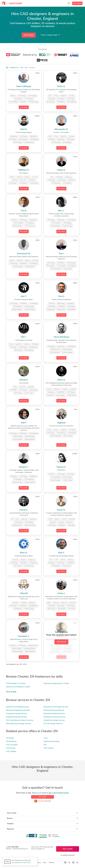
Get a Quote (77, 3)
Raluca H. (61, 467)
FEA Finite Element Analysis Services (20, 720)
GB (22, 68)
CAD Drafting (11, 751)
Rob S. (61, 553)
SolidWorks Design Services (54, 720)
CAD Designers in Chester (16, 684)
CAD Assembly (12, 745)
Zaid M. (24, 129)
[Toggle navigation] (5, 3)
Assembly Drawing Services (16, 714)
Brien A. (24, 553)
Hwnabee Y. (24, 636)
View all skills (11, 692)
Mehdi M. (24, 380)
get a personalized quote (59, 793)
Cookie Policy (26, 863)
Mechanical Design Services (54, 710)
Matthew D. (24, 170)
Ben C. (61, 211)
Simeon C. (24, 467)
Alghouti (61, 423)
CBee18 (24, 593)
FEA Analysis (49, 748)
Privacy (39, 863)
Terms (45, 863)
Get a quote (29, 35)
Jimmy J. (61, 593)
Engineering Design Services (17, 717)
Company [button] (42, 824)
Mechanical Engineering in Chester (56, 684)
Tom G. (61, 296)
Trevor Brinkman (61, 337)
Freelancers (14, 68)
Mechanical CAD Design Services (56, 707)
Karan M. (61, 510)
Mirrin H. (61, 380)
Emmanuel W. (24, 254)
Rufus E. (61, 86)
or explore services (68, 855)
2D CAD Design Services (53, 724)
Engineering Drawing (51, 741)
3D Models (10, 738)
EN (26, 68)
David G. (24, 510)
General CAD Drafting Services (17, 707)
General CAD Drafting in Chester (18, 687)
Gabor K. (61, 170)
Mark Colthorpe (24, 86)
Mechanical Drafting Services (54, 714)
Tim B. (24, 211)
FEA (45, 745)
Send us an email (39, 793)
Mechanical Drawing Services (54, 717)
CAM (45, 738)
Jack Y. (24, 296)
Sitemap (51, 863)
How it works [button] (42, 813)
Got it (7, 862)
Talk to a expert (50, 35)
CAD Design (11, 748)
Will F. (24, 423)
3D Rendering (11, 741)
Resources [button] (42, 829)
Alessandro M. (61, 129)
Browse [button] (42, 818)
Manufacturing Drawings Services (18, 724)
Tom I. (61, 254)
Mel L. (24, 337)
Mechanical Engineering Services (18, 710)
